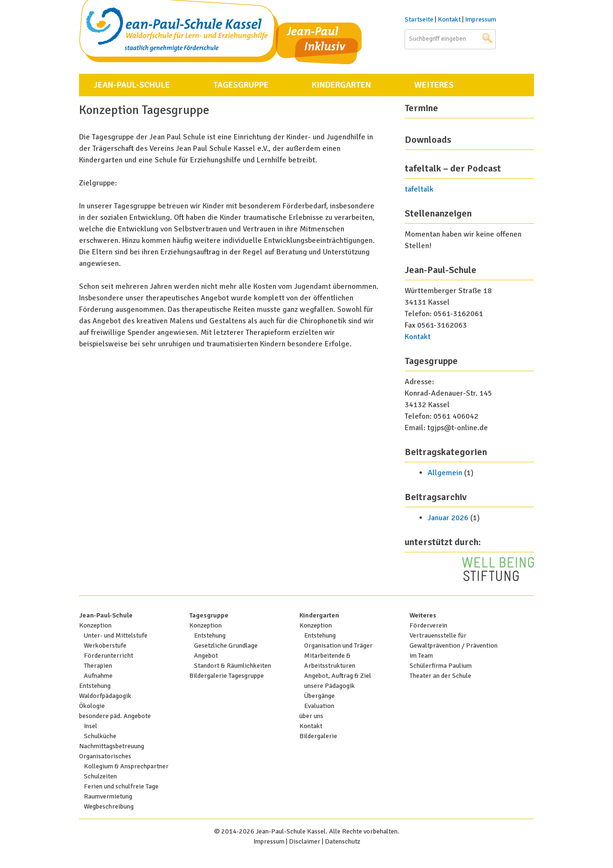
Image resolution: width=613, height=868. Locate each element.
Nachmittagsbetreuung (112, 746)
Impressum (481, 19)
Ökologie (92, 706)
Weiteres (434, 85)
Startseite (419, 19)
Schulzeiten (100, 776)
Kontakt (449, 19)
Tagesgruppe (241, 85)
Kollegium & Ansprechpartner (126, 766)
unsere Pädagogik (329, 686)
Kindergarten (341, 85)
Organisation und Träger (338, 645)
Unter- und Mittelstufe (116, 635)
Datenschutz (342, 841)
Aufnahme (98, 676)
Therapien (98, 666)
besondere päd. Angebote (115, 716)
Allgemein (445, 473)
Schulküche (100, 736)
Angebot (206, 656)
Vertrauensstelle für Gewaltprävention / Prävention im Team (454, 645)
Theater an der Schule (440, 676)
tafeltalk (419, 189)
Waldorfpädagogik (105, 696)
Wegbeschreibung (109, 806)
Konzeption (95, 625)
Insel (91, 726)
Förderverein (428, 625)
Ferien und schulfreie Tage (121, 786)
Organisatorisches (105, 756)
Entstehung (95, 686)
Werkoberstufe (105, 645)
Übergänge (319, 696)
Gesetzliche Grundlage (226, 645)
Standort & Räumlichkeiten (233, 666)
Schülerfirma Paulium (441, 666)
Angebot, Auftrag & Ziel (338, 676)
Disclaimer (305, 841)
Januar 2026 (448, 518)
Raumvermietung (108, 796)
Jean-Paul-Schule (132, 85)
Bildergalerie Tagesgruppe (227, 676)
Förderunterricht (108, 656)
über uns (311, 716)
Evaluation (319, 706)
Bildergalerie (318, 736)
